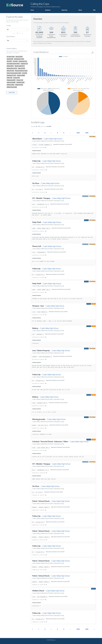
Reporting (64, 10)
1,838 (78, 133)
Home (32, 10)
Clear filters (12, 93)
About (80, 10)
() (11, 57)
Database (48, 10)
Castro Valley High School (53, 139)
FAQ (94, 10)
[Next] (94, 133)
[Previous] (33, 133)
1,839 (87, 133)
